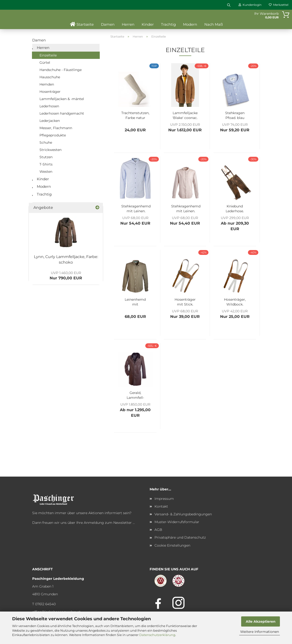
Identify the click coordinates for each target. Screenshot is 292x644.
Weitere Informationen (260, 632)
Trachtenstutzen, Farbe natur (135, 115)
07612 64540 (45, 604)
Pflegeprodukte (53, 135)
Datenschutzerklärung (157, 635)
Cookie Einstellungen (172, 545)
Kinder (148, 24)
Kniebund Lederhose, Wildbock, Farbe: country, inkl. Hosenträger (235, 208)
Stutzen (46, 157)
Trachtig (168, 24)
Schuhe (46, 142)
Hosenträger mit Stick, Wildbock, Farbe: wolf (185, 301)
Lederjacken (50, 121)
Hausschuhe (50, 77)
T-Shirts (46, 164)
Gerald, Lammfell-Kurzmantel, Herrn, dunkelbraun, (135, 395)
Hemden (47, 84)
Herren (128, 24)
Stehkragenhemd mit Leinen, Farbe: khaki (186, 208)
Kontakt (161, 506)
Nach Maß (214, 24)
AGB (158, 530)
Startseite (82, 24)
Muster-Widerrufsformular (177, 522)
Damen (108, 24)
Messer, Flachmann (56, 128)
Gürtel (45, 63)
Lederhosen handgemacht (62, 113)
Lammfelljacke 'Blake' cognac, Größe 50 (185, 115)
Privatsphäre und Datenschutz (180, 537)
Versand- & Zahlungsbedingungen (183, 514)
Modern (190, 24)
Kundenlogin (250, 5)
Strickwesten (50, 150)
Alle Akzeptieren (261, 621)
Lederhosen (49, 106)
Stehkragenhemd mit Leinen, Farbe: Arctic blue (136, 208)
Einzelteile (48, 55)
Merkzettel (279, 5)
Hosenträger (50, 92)
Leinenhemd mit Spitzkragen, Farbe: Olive (135, 301)
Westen (46, 172)
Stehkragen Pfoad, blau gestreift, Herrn (235, 115)
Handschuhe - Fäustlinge (61, 70)
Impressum (164, 499)
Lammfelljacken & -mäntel (62, 99)
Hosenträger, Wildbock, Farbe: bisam (235, 301)
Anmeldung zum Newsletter (108, 523)
